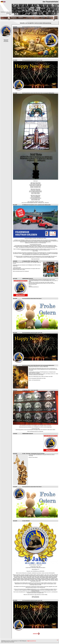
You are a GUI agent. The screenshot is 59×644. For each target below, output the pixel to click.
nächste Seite (36, 634)
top (58, 640)
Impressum (6, 41)
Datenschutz (6, 40)
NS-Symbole (6, 41)
